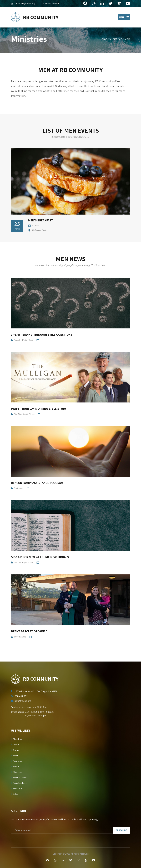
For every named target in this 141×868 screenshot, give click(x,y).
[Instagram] (55, 860)
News (15, 755)
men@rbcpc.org (105, 91)
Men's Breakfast (41, 220)
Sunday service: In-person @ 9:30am (29, 707)
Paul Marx (19, 489)
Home (103, 39)
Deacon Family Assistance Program (37, 483)
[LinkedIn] (63, 860)
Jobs (14, 794)
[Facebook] (47, 860)
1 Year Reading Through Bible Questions (42, 335)
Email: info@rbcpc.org (24, 4)
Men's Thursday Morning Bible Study (39, 409)
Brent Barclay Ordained (29, 631)
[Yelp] (86, 860)
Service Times (19, 777)
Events (15, 766)
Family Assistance (19, 783)
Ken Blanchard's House (24, 414)
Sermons (16, 761)
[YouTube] (94, 860)
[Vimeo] (78, 860)
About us (16, 739)
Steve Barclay (20, 637)
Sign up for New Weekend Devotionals (40, 557)
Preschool (17, 788)
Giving (15, 750)
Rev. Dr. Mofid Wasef (23, 340)
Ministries (116, 39)
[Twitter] (71, 860)
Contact (16, 744)
